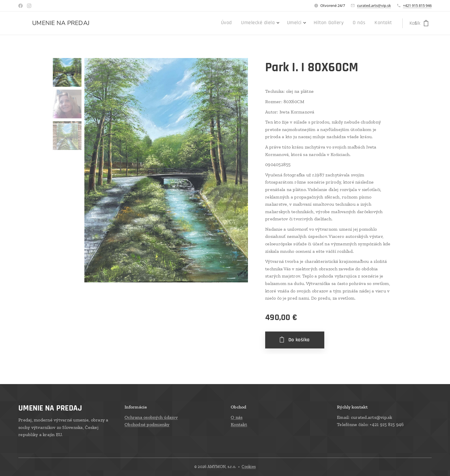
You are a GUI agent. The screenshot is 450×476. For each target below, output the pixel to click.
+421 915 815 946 (417, 5)
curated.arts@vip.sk (374, 5)
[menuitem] (338, 23)
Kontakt (239, 424)
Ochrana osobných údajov (151, 417)
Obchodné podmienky (147, 424)
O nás (237, 417)
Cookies (249, 467)
